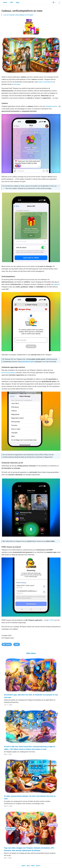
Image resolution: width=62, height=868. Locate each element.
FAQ (11, 2)
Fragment (56, 284)
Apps (18, 2)
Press (33, 866)
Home (5, 2)
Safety (38, 866)
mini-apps (17, 84)
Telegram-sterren (51, 106)
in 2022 (51, 620)
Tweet (17, 644)
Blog (28, 866)
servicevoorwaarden (8, 373)
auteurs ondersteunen (46, 82)
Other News (31, 653)
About (24, 866)
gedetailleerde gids (27, 362)
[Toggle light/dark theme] (59, 3)
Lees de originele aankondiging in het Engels (18, 15)
